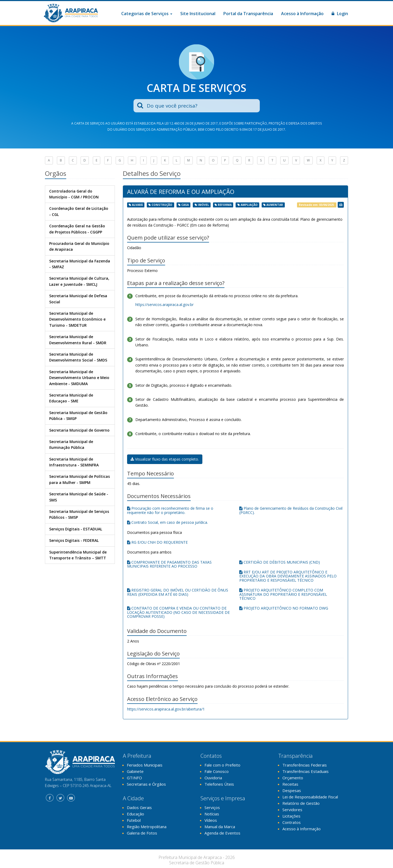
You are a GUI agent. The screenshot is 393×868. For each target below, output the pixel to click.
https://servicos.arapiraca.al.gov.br (164, 305)
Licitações (291, 816)
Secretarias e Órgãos (146, 784)
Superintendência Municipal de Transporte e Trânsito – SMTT (78, 555)
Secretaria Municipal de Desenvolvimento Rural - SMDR (78, 340)
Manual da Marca (220, 827)
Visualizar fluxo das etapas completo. (165, 459)
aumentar (275, 205)
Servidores (292, 810)
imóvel (203, 205)
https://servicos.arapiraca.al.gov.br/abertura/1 (166, 709)
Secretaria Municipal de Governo (79, 430)
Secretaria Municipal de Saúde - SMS (79, 497)
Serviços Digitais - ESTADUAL (76, 529)
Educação (135, 814)
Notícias (212, 814)
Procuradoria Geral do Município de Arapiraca (79, 246)
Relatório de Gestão (301, 803)
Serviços (212, 807)
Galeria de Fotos (142, 833)
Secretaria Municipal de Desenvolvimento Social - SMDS (78, 357)
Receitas (290, 784)
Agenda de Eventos (222, 833)
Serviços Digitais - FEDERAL (74, 540)
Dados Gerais (139, 807)
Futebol (134, 820)
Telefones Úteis (219, 784)
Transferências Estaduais (306, 771)
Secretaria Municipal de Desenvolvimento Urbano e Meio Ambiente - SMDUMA (79, 378)
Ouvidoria (213, 778)
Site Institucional (198, 14)
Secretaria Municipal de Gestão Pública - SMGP (78, 416)
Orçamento (293, 778)
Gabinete (135, 771)
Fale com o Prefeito (222, 765)
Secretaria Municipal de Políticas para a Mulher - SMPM (80, 479)
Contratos (292, 822)
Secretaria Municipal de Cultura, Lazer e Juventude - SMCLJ (79, 281)
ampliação (249, 205)
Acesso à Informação (302, 14)
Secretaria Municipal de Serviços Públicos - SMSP (79, 514)
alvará (137, 205)
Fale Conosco (217, 771)
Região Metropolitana (147, 827)
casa (185, 205)
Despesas (292, 790)
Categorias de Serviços (147, 14)
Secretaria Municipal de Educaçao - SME (71, 398)
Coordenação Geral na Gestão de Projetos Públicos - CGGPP (77, 229)
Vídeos (211, 820)
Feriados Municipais (145, 765)
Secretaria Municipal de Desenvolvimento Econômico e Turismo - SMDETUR (77, 319)
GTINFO (134, 778)
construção (162, 205)
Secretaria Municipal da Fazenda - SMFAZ (80, 264)
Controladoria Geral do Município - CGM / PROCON (74, 194)
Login (340, 14)
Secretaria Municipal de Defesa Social (78, 299)
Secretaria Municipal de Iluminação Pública (71, 444)
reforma (225, 205)
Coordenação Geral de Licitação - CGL (79, 211)
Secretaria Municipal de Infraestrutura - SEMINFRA (74, 462)
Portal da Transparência (248, 14)
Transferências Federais (305, 765)
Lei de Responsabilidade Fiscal (310, 797)
